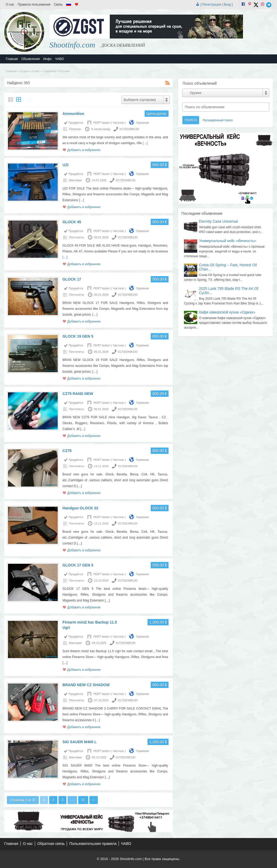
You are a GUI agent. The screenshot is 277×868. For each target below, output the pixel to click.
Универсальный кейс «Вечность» (227, 241)
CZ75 (67, 451)
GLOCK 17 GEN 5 (78, 565)
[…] (145, 143)
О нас (10, 5)
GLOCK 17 (72, 279)
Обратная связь (51, 844)
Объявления (30, 59)
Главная (12, 59)
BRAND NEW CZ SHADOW (86, 685)
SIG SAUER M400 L (79, 742)
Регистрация (212, 5)
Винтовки (75, 180)
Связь (58, 5)
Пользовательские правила (93, 844)
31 (83, 800)
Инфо (48, 59)
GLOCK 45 (72, 222)
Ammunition (73, 114)
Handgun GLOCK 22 (80, 508)
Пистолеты (76, 237)
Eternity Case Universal (218, 221)
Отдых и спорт (30, 71)
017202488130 (129, 129)
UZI (66, 165)
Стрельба (49, 71)
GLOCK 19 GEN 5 (78, 336)
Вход (227, 5)
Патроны (75, 129)
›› (94, 800)
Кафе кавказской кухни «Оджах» (227, 312)
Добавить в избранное (84, 150)
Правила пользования (34, 5)
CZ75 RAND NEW (78, 394)
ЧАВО (60, 59)
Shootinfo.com (72, 45)
